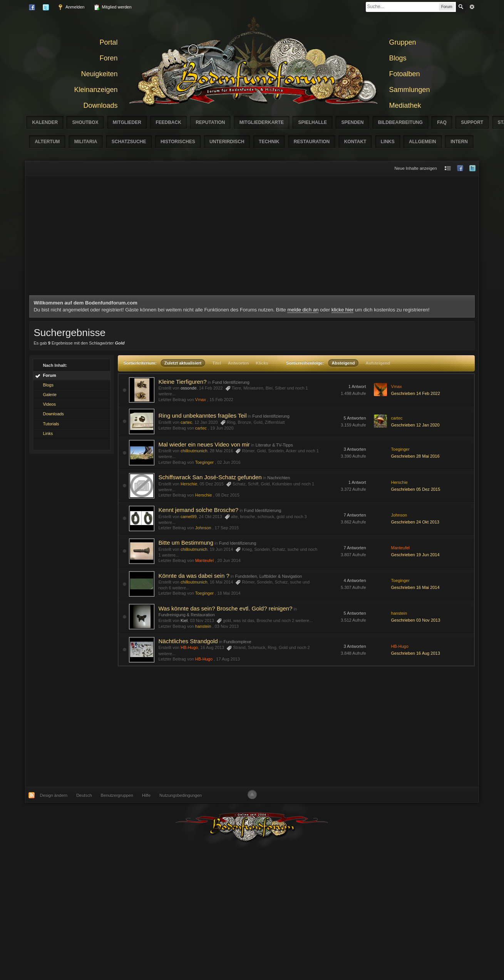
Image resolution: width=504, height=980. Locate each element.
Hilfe (146, 795)
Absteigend (343, 363)
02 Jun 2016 (229, 462)
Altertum (47, 142)
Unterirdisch (227, 142)
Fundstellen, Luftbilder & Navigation (268, 576)
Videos (49, 404)
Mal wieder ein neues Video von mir (204, 444)
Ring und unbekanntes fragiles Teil (202, 416)
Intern (459, 142)
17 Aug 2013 (228, 659)
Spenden (352, 122)
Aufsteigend (378, 363)
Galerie (49, 395)
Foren (108, 58)
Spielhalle (312, 122)
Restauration (312, 142)
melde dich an (303, 310)
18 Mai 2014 (229, 593)
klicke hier (343, 310)
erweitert (472, 7)
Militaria (86, 142)
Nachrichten (279, 478)
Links (388, 142)
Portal (108, 42)
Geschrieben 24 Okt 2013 (415, 522)
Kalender (45, 122)
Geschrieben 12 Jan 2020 (415, 425)
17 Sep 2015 (227, 528)
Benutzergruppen (117, 795)
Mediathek (405, 105)
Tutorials (51, 424)
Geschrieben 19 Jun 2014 (415, 555)
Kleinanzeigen (96, 90)
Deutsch (84, 795)
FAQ (442, 122)
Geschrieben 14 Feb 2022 (416, 393)
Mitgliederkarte (262, 122)
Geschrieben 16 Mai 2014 (415, 587)
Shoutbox (85, 122)
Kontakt (355, 142)
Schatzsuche (129, 142)
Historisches (178, 142)
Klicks (262, 363)
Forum (49, 375)
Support (472, 122)
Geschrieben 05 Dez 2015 (416, 489)
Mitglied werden (112, 7)
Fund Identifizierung (231, 382)
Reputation (210, 122)
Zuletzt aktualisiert (183, 363)
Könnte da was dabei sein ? (194, 576)
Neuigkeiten (99, 74)
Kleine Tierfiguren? (182, 382)
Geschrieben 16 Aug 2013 (416, 653)
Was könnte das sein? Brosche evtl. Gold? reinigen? (225, 608)
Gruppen (403, 42)
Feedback (168, 122)
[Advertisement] (252, 237)
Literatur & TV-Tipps (274, 445)
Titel (216, 363)
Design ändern (54, 795)
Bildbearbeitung (400, 122)
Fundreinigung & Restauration (186, 615)
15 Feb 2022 (221, 400)
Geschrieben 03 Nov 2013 (416, 620)
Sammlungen (410, 90)
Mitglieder (127, 122)
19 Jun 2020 (222, 428)
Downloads (100, 105)
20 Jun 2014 (229, 560)
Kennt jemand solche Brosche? (198, 510)
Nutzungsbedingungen (181, 795)
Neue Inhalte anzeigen (415, 168)
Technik (269, 142)
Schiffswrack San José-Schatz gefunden (210, 477)
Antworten (238, 363)
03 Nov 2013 (227, 626)
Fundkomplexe (237, 642)
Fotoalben (405, 74)
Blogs (398, 58)
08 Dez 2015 (227, 495)
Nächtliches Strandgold (188, 641)
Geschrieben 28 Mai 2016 (415, 456)
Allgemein (423, 142)
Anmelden (71, 7)
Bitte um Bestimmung (186, 543)
